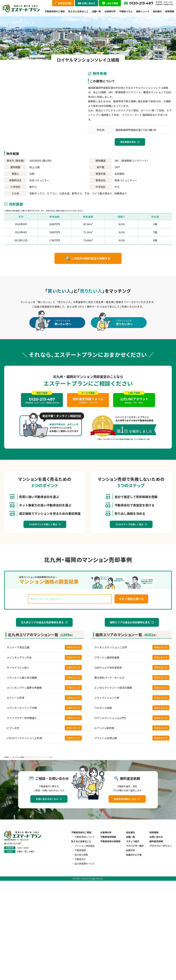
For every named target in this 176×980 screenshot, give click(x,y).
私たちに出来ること (78, 11)
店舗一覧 (96, 11)
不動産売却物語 (108, 837)
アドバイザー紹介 (135, 846)
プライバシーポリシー (161, 846)
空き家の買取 (81, 855)
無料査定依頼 (156, 841)
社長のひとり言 (134, 855)
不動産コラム (126, 11)
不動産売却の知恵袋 (110, 841)
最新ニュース (143, 11)
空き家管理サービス (85, 864)
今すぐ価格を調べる (131, 599)
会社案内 (157, 11)
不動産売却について (85, 837)
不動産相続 (80, 850)
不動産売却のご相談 (55, 11)
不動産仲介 (80, 859)
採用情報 (170, 11)
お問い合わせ (156, 837)
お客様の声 (110, 11)
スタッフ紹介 (133, 841)
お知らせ (130, 850)
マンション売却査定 (85, 846)
